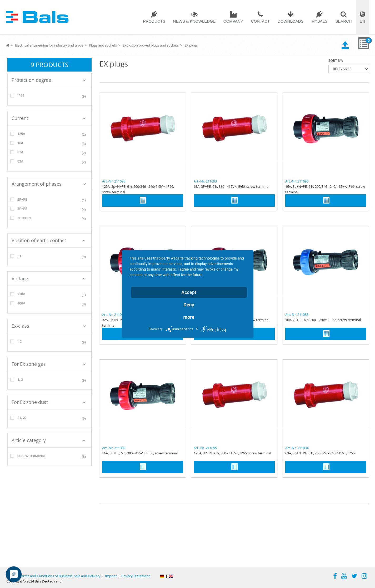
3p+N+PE (49, 219)
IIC (49, 342)
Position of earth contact (49, 240)
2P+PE (49, 200)
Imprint (111, 576)
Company (233, 21)
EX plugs (191, 45)
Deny (189, 305)
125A (49, 135)
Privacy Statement (136, 576)
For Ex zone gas (49, 364)
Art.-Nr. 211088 (297, 315)
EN (362, 21)
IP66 (49, 96)
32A (49, 153)
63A (49, 162)
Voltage (49, 278)
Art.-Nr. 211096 (114, 181)
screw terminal (49, 457)
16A (49, 144)
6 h (49, 257)
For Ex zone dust (49, 402)
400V (49, 304)
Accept (189, 292)
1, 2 (49, 380)
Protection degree (49, 80)
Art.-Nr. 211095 (205, 448)
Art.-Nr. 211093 (205, 181)
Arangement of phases (49, 184)
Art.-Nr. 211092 (114, 315)
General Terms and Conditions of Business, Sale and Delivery (54, 576)
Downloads (291, 21)
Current (49, 118)
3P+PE (49, 209)
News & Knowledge (194, 21)
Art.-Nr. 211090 (297, 181)
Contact (260, 21)
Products (154, 21)
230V (49, 295)
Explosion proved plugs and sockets (151, 45)
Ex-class (49, 326)
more (189, 317)
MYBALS (319, 21)
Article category (49, 440)
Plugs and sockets (103, 45)
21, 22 (49, 419)
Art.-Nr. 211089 (114, 448)
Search (344, 21)
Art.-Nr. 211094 (297, 448)
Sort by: (336, 60)
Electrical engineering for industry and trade (49, 45)
